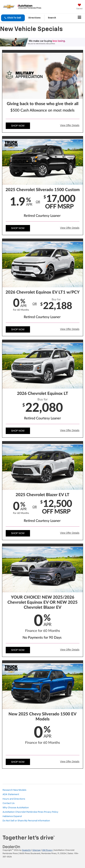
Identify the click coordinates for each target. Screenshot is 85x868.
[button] (13, 18)
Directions (35, 18)
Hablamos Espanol (12, 816)
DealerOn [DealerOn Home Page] (26, 850)
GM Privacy (47, 850)
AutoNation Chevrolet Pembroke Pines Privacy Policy (30, 812)
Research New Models (14, 790)
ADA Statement (11, 794)
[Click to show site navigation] (80, 18)
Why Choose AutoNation (16, 808)
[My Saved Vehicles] (79, 7)
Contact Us (9, 803)
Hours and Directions (14, 799)
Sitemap (37, 850)
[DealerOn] (11, 847)
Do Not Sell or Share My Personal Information (26, 821)
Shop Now (18, 126)
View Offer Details (70, 125)
